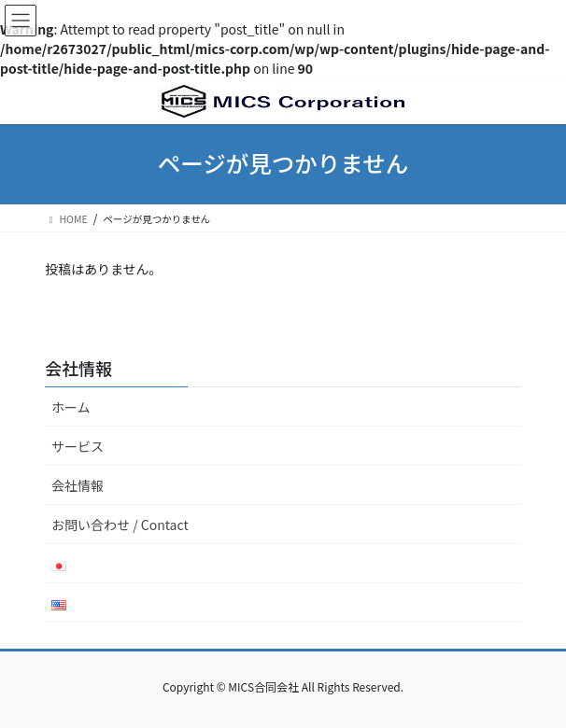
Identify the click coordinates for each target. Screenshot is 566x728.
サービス (78, 446)
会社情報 (78, 485)
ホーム (71, 407)
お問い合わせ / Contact (120, 525)
